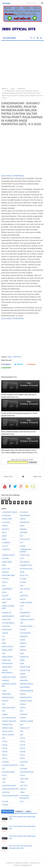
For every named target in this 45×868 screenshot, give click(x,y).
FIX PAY (5, 582)
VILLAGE (5, 802)
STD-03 (23, 742)
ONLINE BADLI (7, 667)
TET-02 (22, 775)
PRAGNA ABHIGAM (27, 691)
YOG (22, 802)
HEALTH (23, 599)
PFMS (4, 691)
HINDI (4, 603)
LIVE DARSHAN (25, 633)
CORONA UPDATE (8, 555)
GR (21, 592)
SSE (4, 738)
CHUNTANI (6, 549)
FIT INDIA (23, 579)
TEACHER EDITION (27, 772)
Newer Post (8, 477)
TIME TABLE (24, 779)
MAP (4, 640)
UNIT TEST (24, 786)
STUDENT (6, 762)
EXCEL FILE (24, 575)
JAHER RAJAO (25, 616)
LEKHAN (5, 633)
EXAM (22, 572)
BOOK (4, 539)
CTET (22, 559)
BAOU (4, 533)
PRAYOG (5, 701)
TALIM (22, 765)
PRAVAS (23, 694)
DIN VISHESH (25, 562)
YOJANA (5, 805)
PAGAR (23, 674)
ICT (21, 609)
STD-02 (5, 742)
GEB (22, 586)
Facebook (6, 364)
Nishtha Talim (7, 660)
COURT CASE (25, 555)
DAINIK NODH (7, 562)
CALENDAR (6, 543)
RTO (22, 711)
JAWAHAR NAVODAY (27, 620)
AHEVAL (23, 519)
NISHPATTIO (24, 657)
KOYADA (23, 630)
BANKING (23, 529)
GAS (4, 586)
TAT (4, 769)
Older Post (37, 477)
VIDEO (22, 792)
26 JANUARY (7, 516)
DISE (4, 565)
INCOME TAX (7, 613)
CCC (22, 543)
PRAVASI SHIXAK (8, 698)
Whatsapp (6, 368)
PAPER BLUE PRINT (9, 677)
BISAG (4, 536)
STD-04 (5, 745)
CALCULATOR (25, 539)
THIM (4, 779)
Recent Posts (8, 811)
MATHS (23, 640)
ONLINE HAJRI (25, 667)
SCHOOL (23, 718)
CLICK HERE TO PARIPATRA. (13, 176)
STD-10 (5, 755)
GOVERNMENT (7, 589)
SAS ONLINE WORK (9, 718)
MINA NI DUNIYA (8, 647)
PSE (4, 704)
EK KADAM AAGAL (26, 569)
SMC (22, 731)
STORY (23, 758)
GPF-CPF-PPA (25, 589)
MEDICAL (23, 643)
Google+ (31, 364)
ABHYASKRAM (25, 516)
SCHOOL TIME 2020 (9, 721)
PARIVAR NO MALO (27, 684)
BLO (22, 536)
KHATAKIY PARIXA (26, 626)
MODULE (23, 650)
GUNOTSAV (24, 596)
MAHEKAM (24, 637)
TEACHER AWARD (9, 772)
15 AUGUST (24, 512)
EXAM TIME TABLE (9, 575)
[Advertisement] (22, 64)
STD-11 (23, 755)
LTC (4, 637)
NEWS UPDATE (7, 657)
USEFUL (23, 789)
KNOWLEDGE (7, 630)
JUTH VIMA (6, 626)
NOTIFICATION (7, 664)
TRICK (22, 782)
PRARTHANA (7, 694)
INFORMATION (25, 613)
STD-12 (5, 758)
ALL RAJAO (6, 522)
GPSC (4, 592)
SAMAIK (5, 714)
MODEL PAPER (7, 650)
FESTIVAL (6, 579)
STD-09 (23, 752)
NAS (4, 653)
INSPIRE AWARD (8, 616)
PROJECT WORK (26, 701)
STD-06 (5, 748)
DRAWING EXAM (26, 565)
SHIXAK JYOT (25, 728)
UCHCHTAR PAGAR (9, 786)
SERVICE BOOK (8, 728)
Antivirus (5, 526)
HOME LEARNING (26, 603)
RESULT (23, 708)
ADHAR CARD (7, 519)
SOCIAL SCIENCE (8, 735)
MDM (4, 643)
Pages (6, 3)
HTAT (22, 606)
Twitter (19, 364)
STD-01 (23, 738)
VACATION (6, 792)
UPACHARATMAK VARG (10, 789)
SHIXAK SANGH (8, 731)
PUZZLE (23, 704)
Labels (28, 811)
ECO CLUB (6, 569)
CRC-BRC (6, 559)
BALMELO (6, 529)
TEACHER (24, 769)
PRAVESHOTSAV (26, 698)
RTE (4, 711)
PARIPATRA (17, 357)
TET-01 (5, 775)
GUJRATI (5, 596)
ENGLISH (5, 572)
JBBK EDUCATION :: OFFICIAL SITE (28, 863)
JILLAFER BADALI (8, 623)
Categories (9, 38)
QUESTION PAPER (9, 708)
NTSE (22, 664)
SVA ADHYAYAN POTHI (10, 765)
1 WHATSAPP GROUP (10, 512)
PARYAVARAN (25, 687)
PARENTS (24, 677)
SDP (22, 725)
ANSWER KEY (25, 522)
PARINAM (6, 681)
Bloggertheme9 (27, 865)
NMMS (22, 660)
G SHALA (23, 582)
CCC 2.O (5, 546)
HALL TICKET (7, 599)
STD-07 (23, 748)
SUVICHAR (24, 762)
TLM (4, 782)
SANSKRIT (24, 714)
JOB (22, 623)
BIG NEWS (24, 533)
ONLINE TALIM (25, 670)
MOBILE (23, 647)
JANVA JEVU (7, 620)
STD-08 (5, 752)
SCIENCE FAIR (7, 725)
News (10, 357)
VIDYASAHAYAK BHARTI (10, 796)
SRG (22, 735)
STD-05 (23, 745)
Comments (19, 811)
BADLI (22, 526)
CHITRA (23, 546)
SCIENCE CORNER (27, 721)
